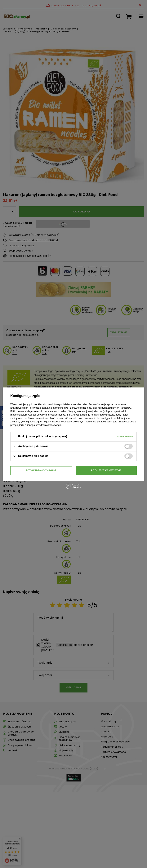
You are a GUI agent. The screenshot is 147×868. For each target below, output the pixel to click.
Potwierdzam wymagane (41, 470)
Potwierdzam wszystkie (106, 470)
